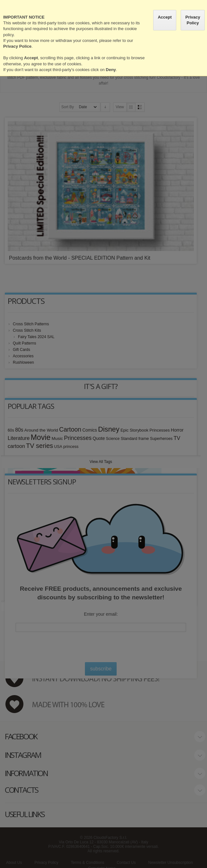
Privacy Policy (193, 20)
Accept (165, 17)
